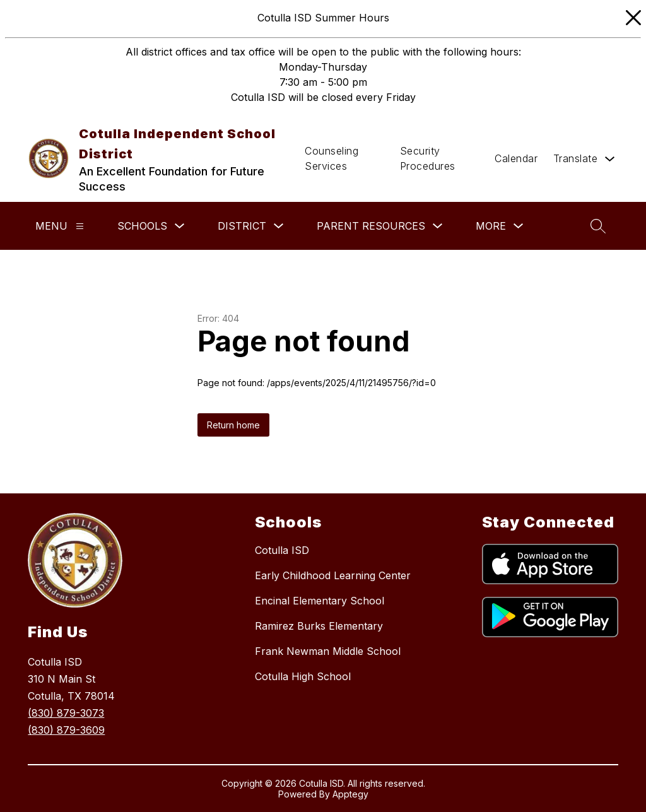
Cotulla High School (303, 676)
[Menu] (80, 226)
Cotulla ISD (282, 550)
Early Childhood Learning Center (333, 575)
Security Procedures (428, 158)
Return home (233, 425)
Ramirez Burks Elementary (319, 626)
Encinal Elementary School (320, 601)
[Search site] (598, 226)
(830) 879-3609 (66, 730)
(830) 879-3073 (66, 713)
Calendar (516, 158)
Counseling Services (332, 158)
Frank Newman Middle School (328, 651)
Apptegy (350, 794)
